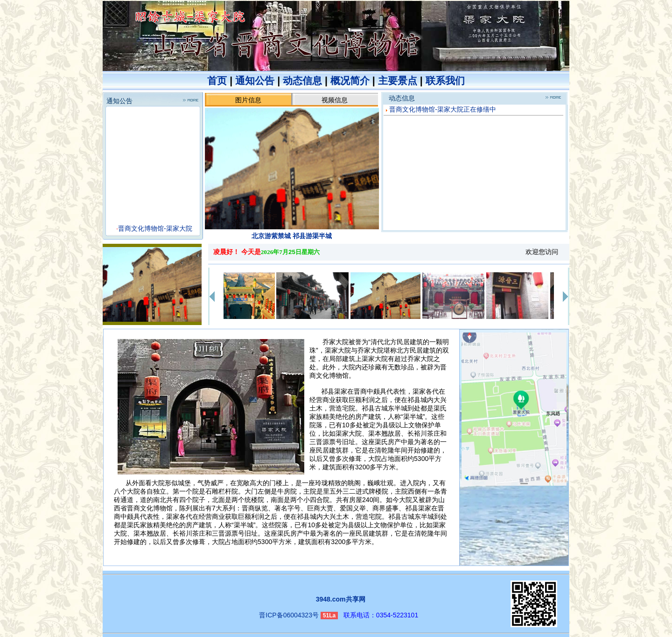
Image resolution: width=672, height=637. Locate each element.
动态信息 (302, 81)
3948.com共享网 (341, 599)
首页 (217, 81)
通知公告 (255, 81)
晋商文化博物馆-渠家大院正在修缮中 (443, 109)
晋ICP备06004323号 (289, 615)
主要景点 (398, 81)
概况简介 (350, 81)
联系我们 (445, 81)
